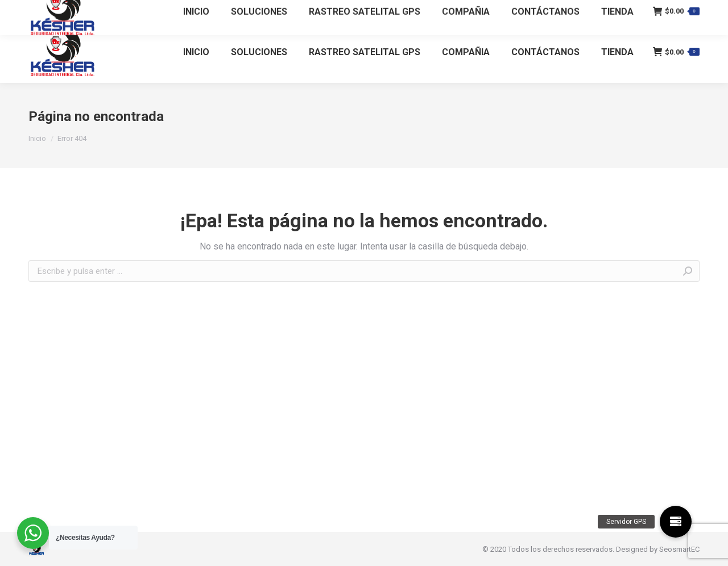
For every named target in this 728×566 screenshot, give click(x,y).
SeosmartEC (679, 549)
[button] (676, 522)
